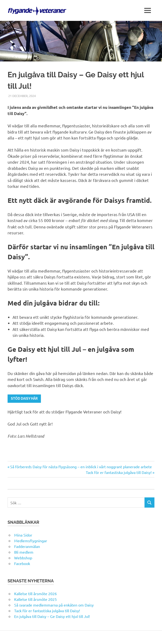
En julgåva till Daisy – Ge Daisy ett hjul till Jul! (53, 616)
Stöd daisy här (24, 398)
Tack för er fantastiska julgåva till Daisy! (119, 472)
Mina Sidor (23, 535)
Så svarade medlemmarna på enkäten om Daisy (54, 605)
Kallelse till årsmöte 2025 (35, 599)
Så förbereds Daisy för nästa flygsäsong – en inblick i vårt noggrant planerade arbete (81, 467)
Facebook (22, 563)
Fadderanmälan (27, 546)
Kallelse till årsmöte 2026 (35, 593)
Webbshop (23, 558)
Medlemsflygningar (31, 541)
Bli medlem (24, 552)
